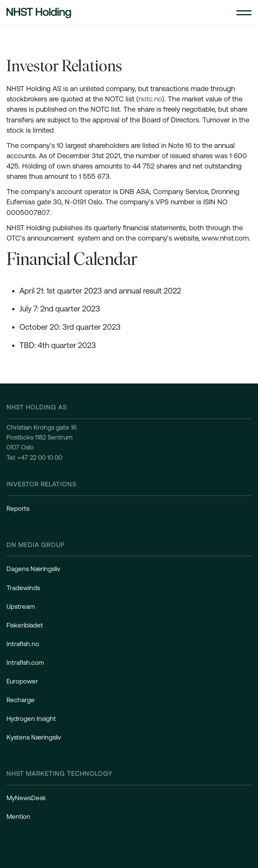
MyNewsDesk (26, 798)
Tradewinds (23, 588)
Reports (18, 509)
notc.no (150, 99)
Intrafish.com (25, 663)
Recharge (21, 700)
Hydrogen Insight (31, 719)
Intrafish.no (23, 644)
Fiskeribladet (25, 625)
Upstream (21, 606)
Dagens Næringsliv (33, 569)
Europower (22, 681)
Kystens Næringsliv (34, 737)
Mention (18, 817)
